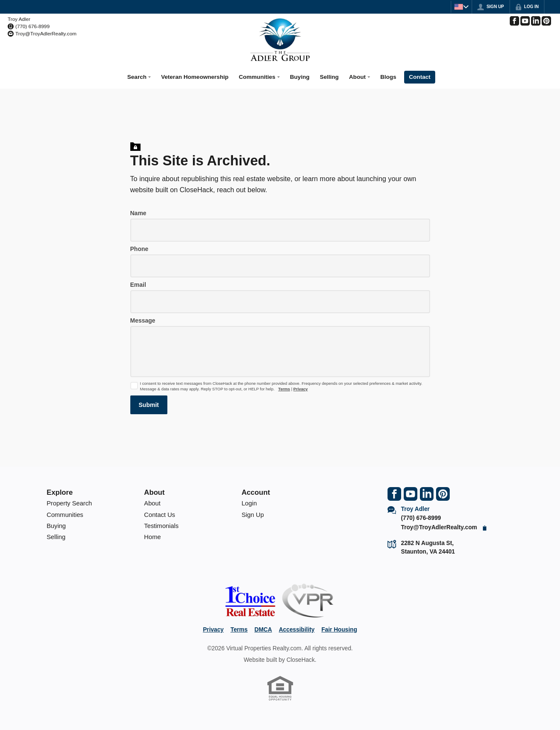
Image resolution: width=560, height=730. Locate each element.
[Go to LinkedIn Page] (536, 21)
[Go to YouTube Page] (525, 21)
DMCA (263, 627)
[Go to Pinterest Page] (546, 21)
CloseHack (301, 657)
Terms (284, 386)
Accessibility (297, 627)
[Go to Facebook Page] (514, 21)
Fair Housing (339, 627)
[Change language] (458, 7)
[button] (149, 402)
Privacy (301, 386)
